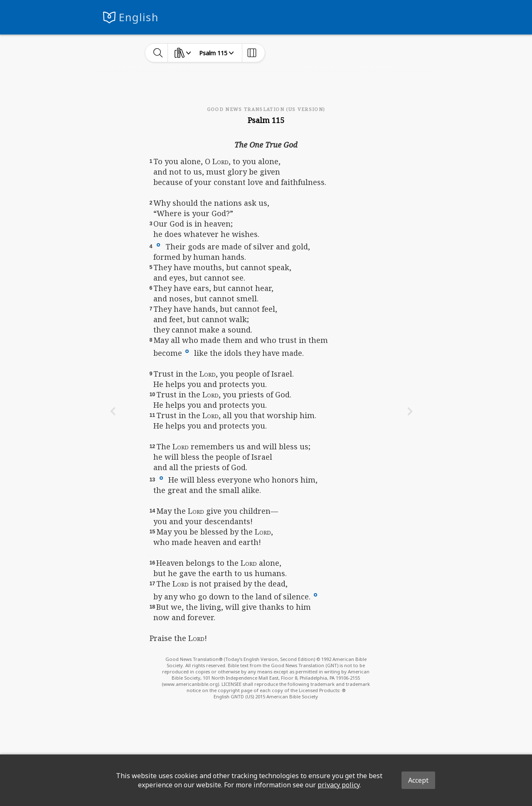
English (139, 17)
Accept (418, 780)
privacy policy (339, 785)
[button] (158, 244)
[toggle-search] (158, 53)
